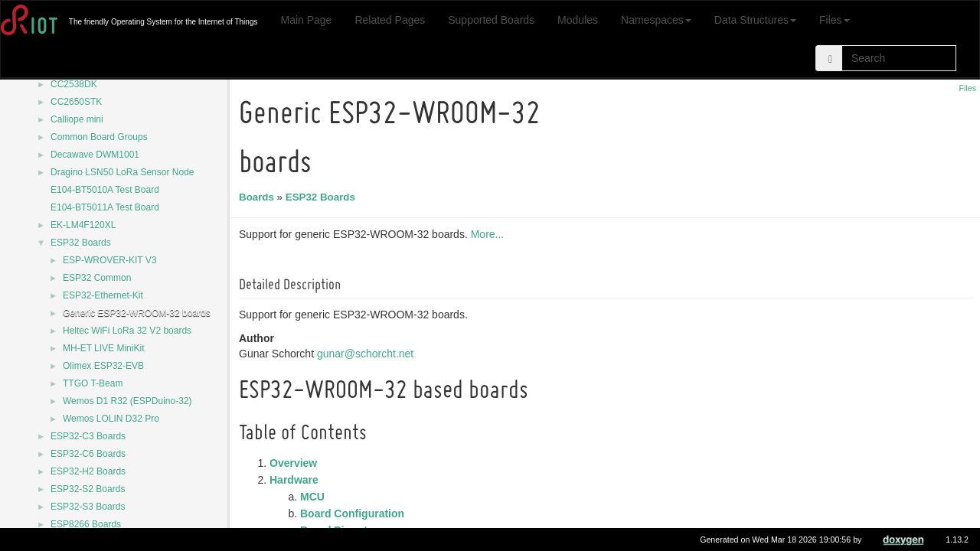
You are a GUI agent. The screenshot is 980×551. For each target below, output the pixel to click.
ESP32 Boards (81, 243)
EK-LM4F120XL (83, 225)
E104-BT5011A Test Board (105, 207)
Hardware (296, 480)
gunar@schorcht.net (367, 354)
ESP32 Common (97, 278)
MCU (315, 497)
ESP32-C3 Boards (88, 436)
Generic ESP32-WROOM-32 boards (137, 313)
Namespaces (656, 20)
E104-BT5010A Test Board (105, 190)
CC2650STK (76, 102)
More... (490, 234)
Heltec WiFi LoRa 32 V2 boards (127, 331)
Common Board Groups (99, 137)
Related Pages (390, 20)
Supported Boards (491, 20)
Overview (296, 463)
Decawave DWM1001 (95, 155)
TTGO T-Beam (93, 383)
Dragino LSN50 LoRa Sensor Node (122, 172)
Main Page (306, 20)
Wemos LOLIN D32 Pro (111, 419)
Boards (259, 197)
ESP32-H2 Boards (88, 471)
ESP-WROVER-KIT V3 (109, 260)
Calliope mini (77, 119)
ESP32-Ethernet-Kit (103, 295)
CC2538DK (74, 84)
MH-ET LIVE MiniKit (103, 348)
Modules (578, 20)
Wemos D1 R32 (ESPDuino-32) (127, 401)
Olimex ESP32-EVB (103, 366)
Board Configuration (354, 514)
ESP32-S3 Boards (88, 507)
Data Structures (755, 20)
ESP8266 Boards (86, 524)
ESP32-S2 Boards (88, 489)
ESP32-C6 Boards (88, 454)
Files (835, 20)
